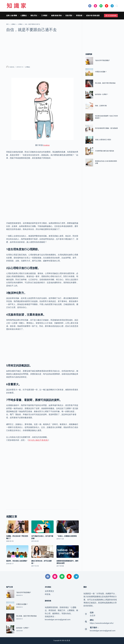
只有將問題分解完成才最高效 (105, 151)
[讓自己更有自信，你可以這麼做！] (42, 552)
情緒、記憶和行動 (101, 106)
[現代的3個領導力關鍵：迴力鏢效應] (89, 129)
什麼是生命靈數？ (101, 72)
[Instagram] (95, 6)
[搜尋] (117, 6)
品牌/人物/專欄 (13, 16)
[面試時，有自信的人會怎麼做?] (17, 552)
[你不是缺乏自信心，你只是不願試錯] (42, 527)
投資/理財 (70, 16)
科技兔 (48, 594)
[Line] (101, 6)
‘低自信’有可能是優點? (102, 60)
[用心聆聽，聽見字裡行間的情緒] (89, 83)
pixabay (47, 145)
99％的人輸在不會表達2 (38, 440)
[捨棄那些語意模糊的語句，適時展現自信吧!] (68, 552)
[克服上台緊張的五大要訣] (89, 140)
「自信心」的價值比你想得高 (67, 536)
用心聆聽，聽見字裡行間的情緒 (105, 83)
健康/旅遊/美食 (58, 16)
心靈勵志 (25, 16)
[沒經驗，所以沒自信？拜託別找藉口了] (17, 527)
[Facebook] (90, 6)
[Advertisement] (42, 49)
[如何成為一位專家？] (89, 95)
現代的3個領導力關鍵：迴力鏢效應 (106, 128)
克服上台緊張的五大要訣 (103, 140)
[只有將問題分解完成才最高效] (89, 151)
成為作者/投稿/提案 (93, 16)
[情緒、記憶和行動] (89, 106)
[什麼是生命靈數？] (89, 72)
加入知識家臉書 (111, 16)
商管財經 (80, 16)
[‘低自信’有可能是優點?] (89, 61)
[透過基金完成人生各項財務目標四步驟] (89, 162)
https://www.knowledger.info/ (102, 623)
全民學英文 (49, 591)
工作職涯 (45, 16)
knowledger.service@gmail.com (103, 631)
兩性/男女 (35, 16)
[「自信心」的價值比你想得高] (68, 527)
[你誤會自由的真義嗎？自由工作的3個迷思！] (89, 117)
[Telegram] (112, 6)
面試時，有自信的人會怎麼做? (17, 561)
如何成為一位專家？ (102, 94)
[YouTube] (107, 6)
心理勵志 (27, 67)
